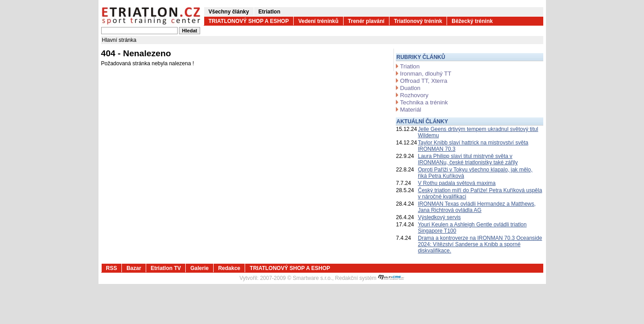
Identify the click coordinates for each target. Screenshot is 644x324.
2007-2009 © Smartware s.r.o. (296, 278)
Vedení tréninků (318, 21)
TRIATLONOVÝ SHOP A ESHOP (249, 21)
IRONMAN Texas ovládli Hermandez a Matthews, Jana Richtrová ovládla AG (477, 207)
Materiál (411, 110)
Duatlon (410, 88)
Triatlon (410, 66)
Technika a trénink (424, 102)
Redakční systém (370, 278)
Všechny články (229, 12)
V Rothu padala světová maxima (457, 183)
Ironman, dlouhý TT (426, 74)
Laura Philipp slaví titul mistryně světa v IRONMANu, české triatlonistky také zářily (468, 159)
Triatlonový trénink (418, 21)
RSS (112, 268)
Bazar (134, 268)
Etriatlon (270, 12)
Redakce (229, 268)
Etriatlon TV (166, 268)
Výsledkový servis (439, 217)
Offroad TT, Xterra (424, 81)
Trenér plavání (366, 21)
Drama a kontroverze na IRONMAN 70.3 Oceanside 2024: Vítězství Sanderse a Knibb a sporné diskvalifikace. (480, 244)
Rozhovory (414, 95)
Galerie (199, 268)
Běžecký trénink (472, 21)
